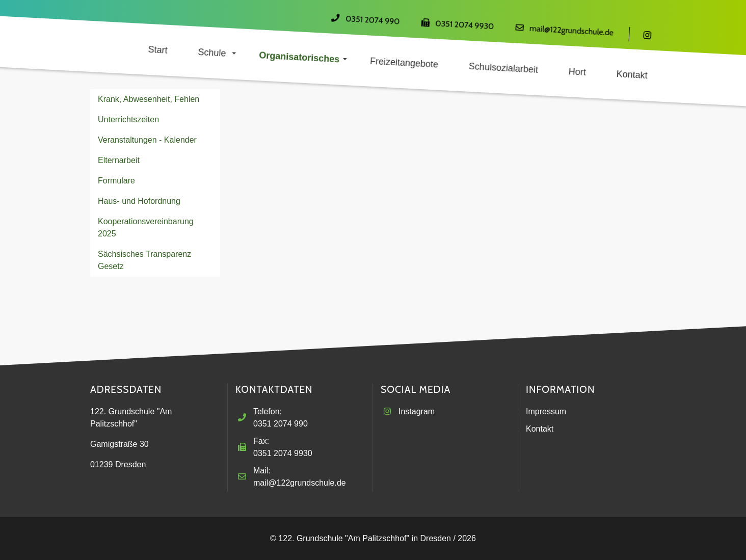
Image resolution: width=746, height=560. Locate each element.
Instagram (417, 411)
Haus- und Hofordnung (139, 201)
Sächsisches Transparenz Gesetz (144, 260)
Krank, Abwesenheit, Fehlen (149, 99)
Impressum (546, 411)
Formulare (116, 181)
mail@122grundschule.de (572, 31)
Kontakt (540, 429)
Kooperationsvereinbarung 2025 (146, 228)
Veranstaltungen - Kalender (147, 140)
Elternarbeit (119, 160)
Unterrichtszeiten (128, 119)
